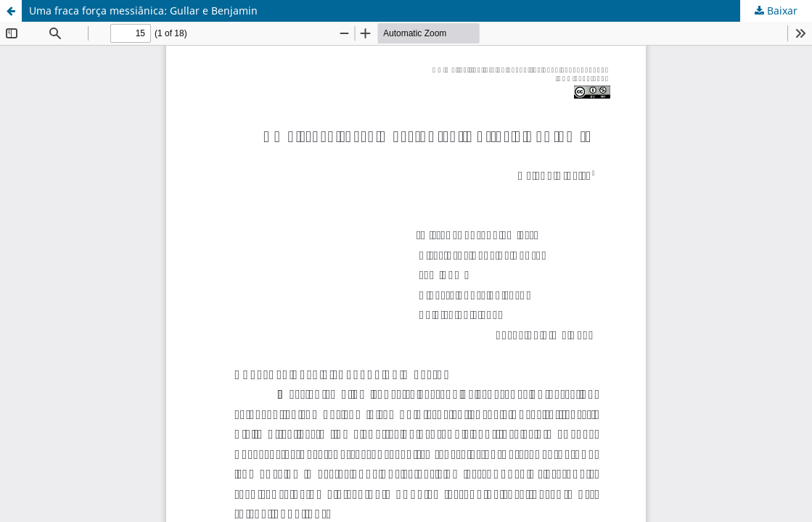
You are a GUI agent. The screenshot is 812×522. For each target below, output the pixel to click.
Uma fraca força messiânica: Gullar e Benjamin (143, 11)
